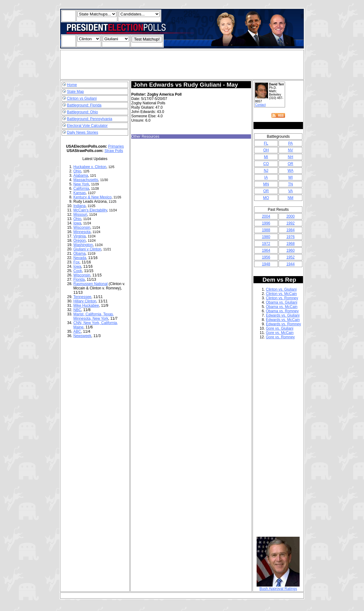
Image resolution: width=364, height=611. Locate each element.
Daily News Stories (82, 132)
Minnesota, (83, 318)
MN (266, 184)
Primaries (116, 146)
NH (290, 157)
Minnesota (82, 232)
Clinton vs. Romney (282, 298)
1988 (266, 230)
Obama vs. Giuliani (282, 302)
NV (290, 150)
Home (72, 85)
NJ (266, 171)
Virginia (80, 236)
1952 (290, 257)
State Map (75, 92)
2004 (266, 216)
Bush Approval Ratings (278, 587)
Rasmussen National (91, 284)
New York (81, 184)
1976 (290, 237)
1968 (290, 244)
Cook (78, 271)
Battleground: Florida (84, 105)
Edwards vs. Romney (283, 324)
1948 (266, 264)
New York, (92, 323)
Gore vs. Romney (280, 337)
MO (266, 198)
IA (266, 177)
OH (266, 150)
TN (290, 184)
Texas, (108, 314)
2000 (290, 216)
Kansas (80, 193)
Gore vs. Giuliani (280, 328)
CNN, (78, 323)
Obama (79, 253)
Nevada (80, 258)
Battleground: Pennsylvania (89, 119)
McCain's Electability (90, 210)
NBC (77, 310)
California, (94, 314)
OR (290, 164)
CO (266, 164)
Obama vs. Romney (282, 311)
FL (266, 143)
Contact (260, 105)
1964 (266, 250)
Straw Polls (114, 151)
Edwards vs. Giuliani (283, 315)
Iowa (77, 223)
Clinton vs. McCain (281, 294)
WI (290, 177)
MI (266, 157)
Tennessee (82, 297)
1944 (290, 264)
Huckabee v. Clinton (90, 167)
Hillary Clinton (85, 301)
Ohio (77, 171)
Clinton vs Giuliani (82, 98)
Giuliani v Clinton (87, 249)
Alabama (81, 175)
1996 (266, 223)
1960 (290, 250)
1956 (266, 257)
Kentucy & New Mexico (92, 197)
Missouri (80, 214)
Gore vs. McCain (280, 333)
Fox (76, 262)
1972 (266, 244)
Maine (78, 327)
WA (290, 171)
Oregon (80, 240)
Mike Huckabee (86, 305)
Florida (79, 279)
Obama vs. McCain (282, 307)
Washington (83, 245)
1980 (266, 237)
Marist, (79, 314)
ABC (77, 331)
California (81, 188)
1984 (290, 230)
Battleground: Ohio (82, 112)
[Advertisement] (182, 65)
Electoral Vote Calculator (87, 126)
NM (290, 198)
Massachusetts (86, 180)
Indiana (79, 206)
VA (290, 191)
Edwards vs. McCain (283, 320)
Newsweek (82, 336)
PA (290, 143)
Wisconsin (82, 227)
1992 (290, 223)
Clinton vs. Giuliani (281, 289)
